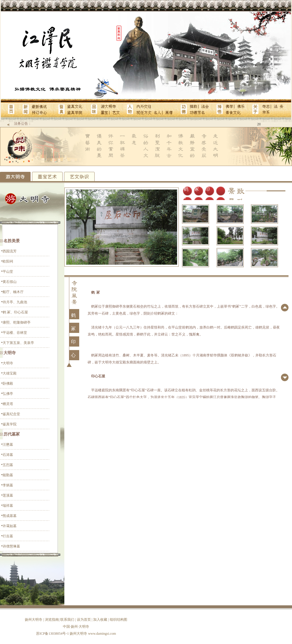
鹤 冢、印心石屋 (15, 312)
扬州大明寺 (33, 620)
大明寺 (8, 363)
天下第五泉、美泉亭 (18, 343)
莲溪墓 (8, 495)
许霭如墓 (10, 526)
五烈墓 (8, 465)
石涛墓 (8, 455)
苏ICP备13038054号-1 (53, 634)
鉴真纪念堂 (11, 414)
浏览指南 (52, 620)
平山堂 (8, 272)
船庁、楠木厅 (13, 292)
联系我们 (67, 620)
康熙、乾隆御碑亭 (17, 322)
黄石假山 (10, 282)
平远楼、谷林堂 (15, 333)
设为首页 (84, 620)
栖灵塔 (8, 404)
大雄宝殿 (10, 373)
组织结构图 (118, 620)
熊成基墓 (10, 516)
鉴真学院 (10, 424)
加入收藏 (100, 620)
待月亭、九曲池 (15, 302)
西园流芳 (10, 251)
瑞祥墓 (8, 506)
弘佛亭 (8, 394)
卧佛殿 (8, 383)
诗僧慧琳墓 (11, 546)
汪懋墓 (8, 445)
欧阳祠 (8, 261)
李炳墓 (8, 485)
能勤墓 (8, 475)
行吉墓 (8, 536)
